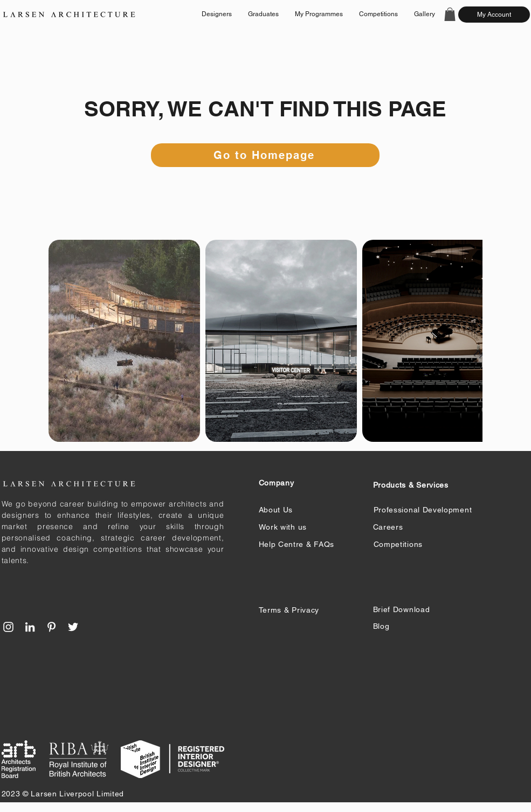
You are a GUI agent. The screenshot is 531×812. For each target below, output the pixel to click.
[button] (450, 14)
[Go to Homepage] (265, 155)
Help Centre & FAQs (297, 544)
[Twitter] (73, 627)
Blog (381, 626)
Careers (388, 527)
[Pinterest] (51, 627)
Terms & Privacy (289, 610)
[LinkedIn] (30, 627)
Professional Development (423, 510)
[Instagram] (8, 627)
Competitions (398, 544)
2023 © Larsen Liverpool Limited (63, 794)
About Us (276, 510)
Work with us (283, 527)
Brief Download (402, 609)
